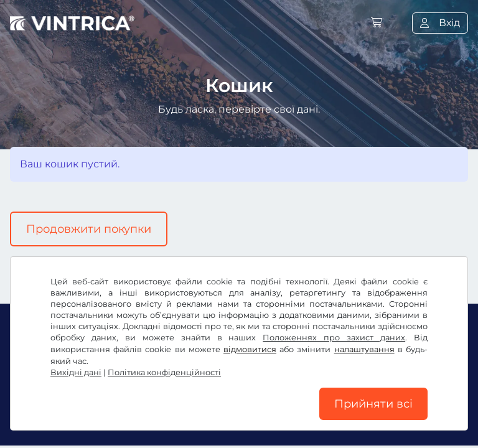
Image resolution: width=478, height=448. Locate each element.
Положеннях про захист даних (334, 338)
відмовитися (250, 349)
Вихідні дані (76, 372)
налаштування (364, 349)
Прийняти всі (373, 404)
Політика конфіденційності (164, 372)
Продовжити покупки (89, 229)
